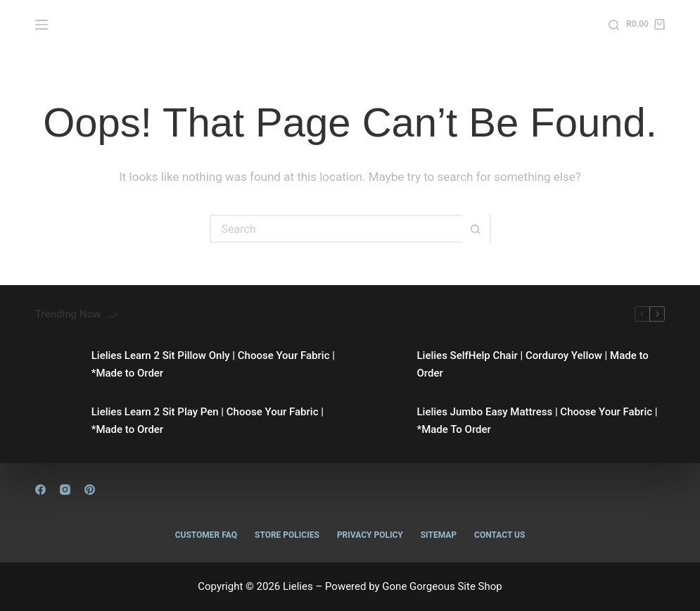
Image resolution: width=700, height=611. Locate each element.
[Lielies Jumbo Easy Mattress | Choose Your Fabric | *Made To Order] (382, 421)
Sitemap (439, 535)
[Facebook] (40, 490)
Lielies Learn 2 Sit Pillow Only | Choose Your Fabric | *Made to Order (213, 364)
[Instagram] (65, 490)
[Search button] (476, 229)
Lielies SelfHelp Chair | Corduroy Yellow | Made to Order (533, 364)
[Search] (614, 25)
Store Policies (287, 535)
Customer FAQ (206, 535)
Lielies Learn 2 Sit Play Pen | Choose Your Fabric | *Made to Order (208, 421)
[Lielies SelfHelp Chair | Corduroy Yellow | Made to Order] (382, 365)
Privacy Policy (370, 535)
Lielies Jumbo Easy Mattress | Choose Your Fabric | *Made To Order (537, 421)
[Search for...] (336, 229)
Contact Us (499, 535)
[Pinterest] (90, 490)
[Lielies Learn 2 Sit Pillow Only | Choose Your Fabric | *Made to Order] (56, 365)
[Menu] (42, 25)
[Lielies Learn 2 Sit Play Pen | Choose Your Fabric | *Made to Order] (56, 421)
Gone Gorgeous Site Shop (442, 586)
